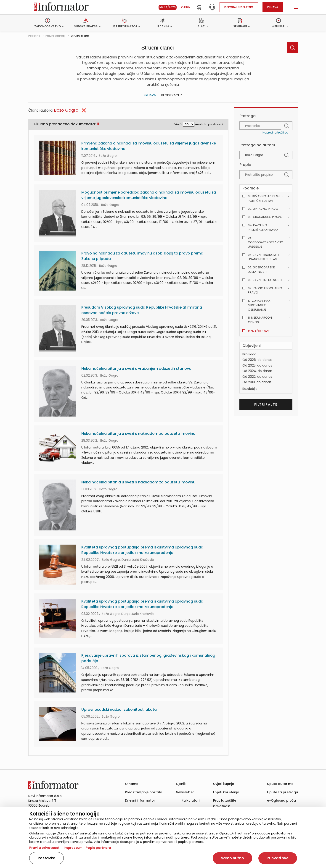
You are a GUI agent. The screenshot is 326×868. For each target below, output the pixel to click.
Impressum (73, 848)
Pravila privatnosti (45, 848)
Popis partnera (98, 848)
